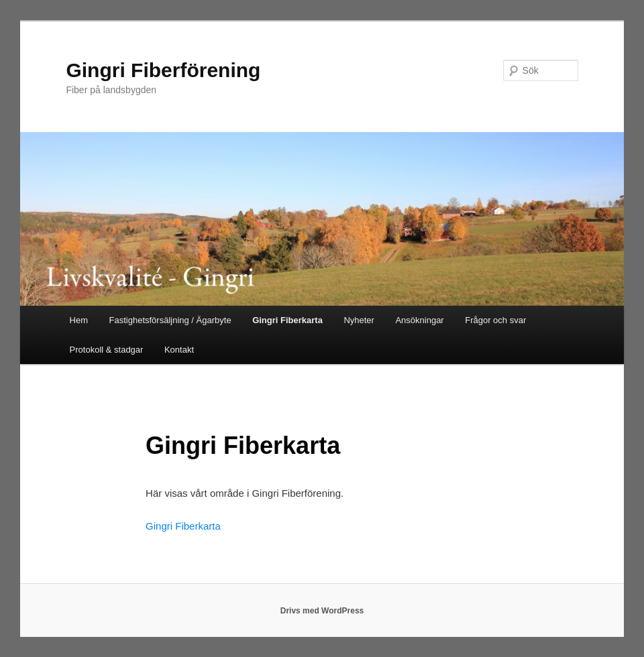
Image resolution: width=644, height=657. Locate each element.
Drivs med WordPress (322, 611)
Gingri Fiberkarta (287, 320)
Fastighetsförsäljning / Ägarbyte (170, 320)
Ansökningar (419, 320)
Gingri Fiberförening (163, 70)
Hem (79, 320)
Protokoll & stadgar (107, 350)
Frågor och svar (495, 320)
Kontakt (179, 350)
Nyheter (359, 320)
